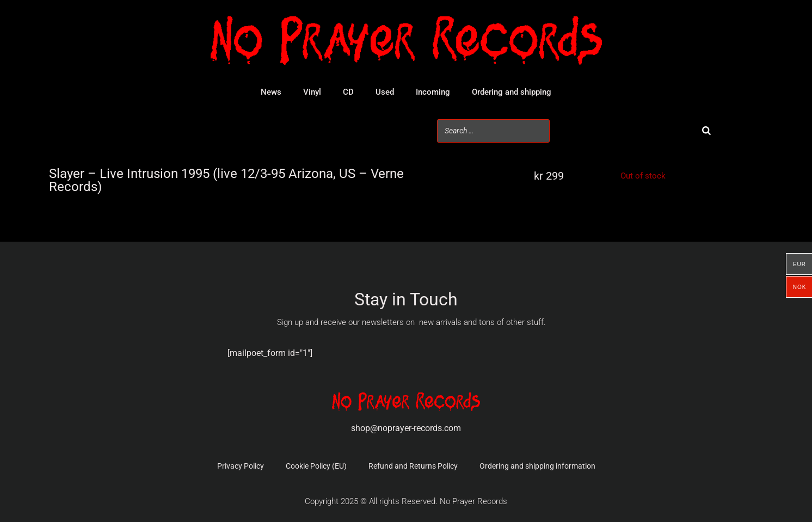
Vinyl (312, 92)
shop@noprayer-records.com (406, 428)
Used (385, 92)
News (271, 92)
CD (348, 92)
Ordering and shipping (512, 92)
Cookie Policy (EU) (316, 466)
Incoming (433, 92)
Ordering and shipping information (537, 466)
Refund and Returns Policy (413, 466)
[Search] (706, 131)
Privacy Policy (241, 466)
